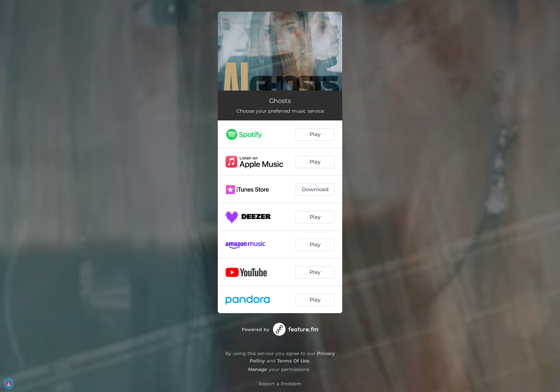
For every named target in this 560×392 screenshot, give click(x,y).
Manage (258, 369)
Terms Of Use (293, 361)
